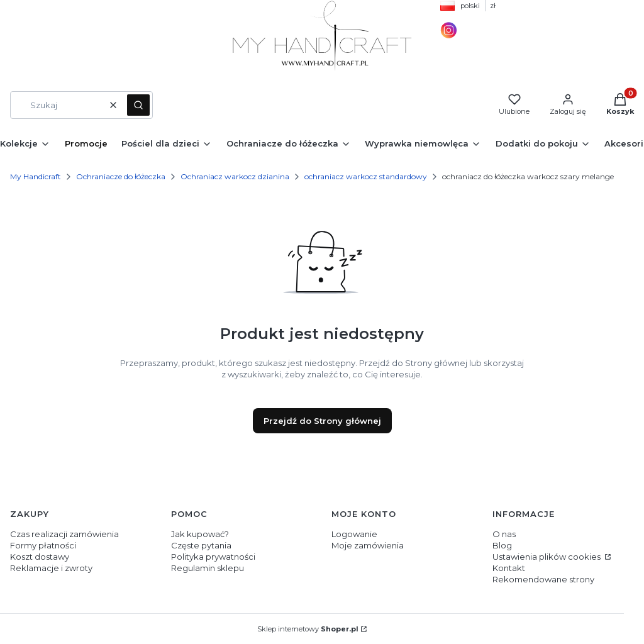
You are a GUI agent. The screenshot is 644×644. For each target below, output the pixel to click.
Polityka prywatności (213, 557)
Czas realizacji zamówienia (64, 534)
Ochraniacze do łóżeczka (121, 176)
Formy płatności (43, 545)
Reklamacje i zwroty (51, 568)
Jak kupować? (200, 534)
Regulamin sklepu (208, 568)
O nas (504, 534)
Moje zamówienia (368, 545)
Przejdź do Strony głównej (322, 421)
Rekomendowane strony (543, 579)
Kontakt (509, 568)
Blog (502, 545)
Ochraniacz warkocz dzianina (235, 176)
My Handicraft (36, 176)
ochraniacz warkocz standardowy (366, 176)
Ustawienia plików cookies (547, 557)
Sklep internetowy (308, 629)
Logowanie (354, 534)
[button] (138, 105)
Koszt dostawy (40, 557)
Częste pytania (201, 545)
